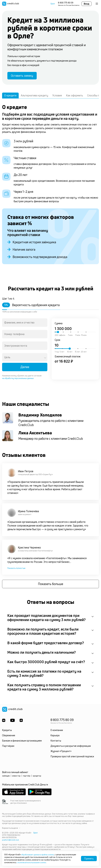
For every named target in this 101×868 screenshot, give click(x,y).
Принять (89, 859)
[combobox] (25, 323)
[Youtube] (13, 722)
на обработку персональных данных (18, 379)
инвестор (16, 777)
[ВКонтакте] (4, 722)
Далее (25, 368)
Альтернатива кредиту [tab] (34, 96)
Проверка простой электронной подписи (72, 758)
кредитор (37, 777)
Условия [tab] (57, 96)
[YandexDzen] (22, 722)
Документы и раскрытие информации (71, 747)
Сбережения (9, 737)
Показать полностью (16, 569)
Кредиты (7, 731)
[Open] (45, 359)
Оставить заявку (23, 76)
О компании (57, 731)
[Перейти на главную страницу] (11, 4)
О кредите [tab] (10, 96)
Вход (87, 4)
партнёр (27, 777)
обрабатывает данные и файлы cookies (38, 855)
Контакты (56, 742)
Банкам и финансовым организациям (22, 742)
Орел (53, 4)
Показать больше (51, 585)
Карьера (55, 737)
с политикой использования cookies (32, 862)
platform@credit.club (11, 841)
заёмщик (6, 777)
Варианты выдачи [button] (11, 829)
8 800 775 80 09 (66, 3)
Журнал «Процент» (61, 752)
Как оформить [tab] (75, 96)
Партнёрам (8, 747)
